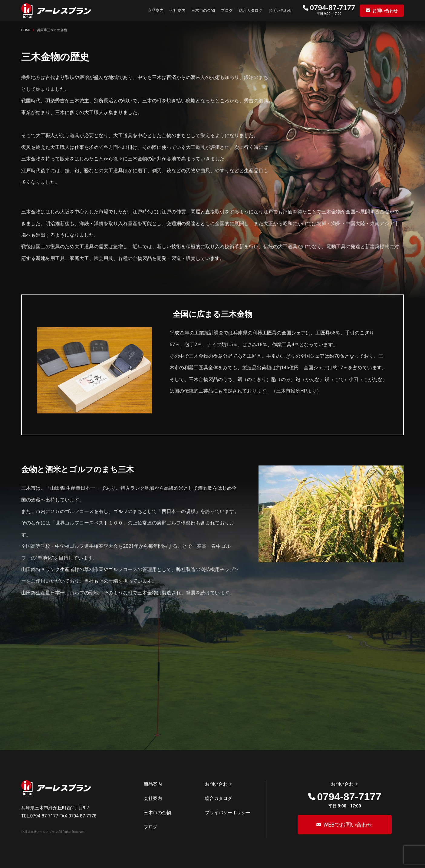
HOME (26, 30)
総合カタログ (251, 10)
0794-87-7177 (333, 8)
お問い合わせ (280, 10)
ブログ (227, 10)
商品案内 (156, 10)
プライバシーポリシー (228, 813)
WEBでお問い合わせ (347, 825)
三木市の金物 (203, 10)
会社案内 (177, 10)
